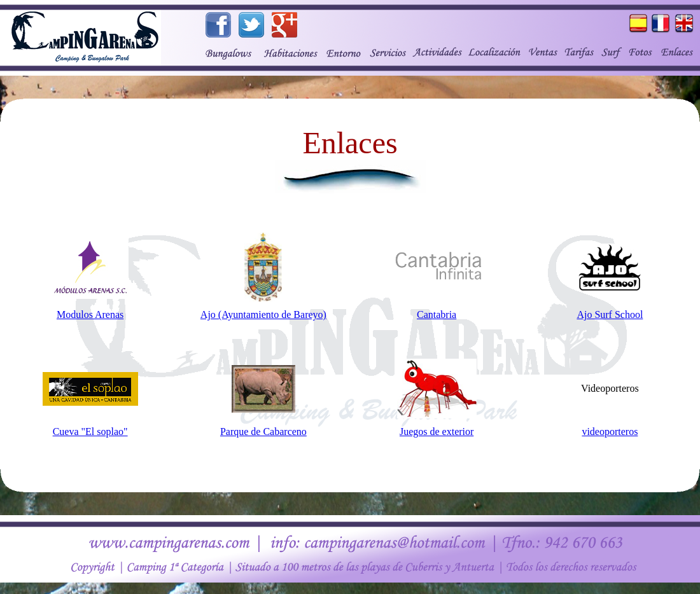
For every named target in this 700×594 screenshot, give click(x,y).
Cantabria (437, 314)
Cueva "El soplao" (90, 432)
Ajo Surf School (610, 314)
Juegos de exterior (437, 432)
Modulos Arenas (90, 314)
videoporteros (610, 432)
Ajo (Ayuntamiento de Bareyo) (263, 314)
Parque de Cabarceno (263, 432)
